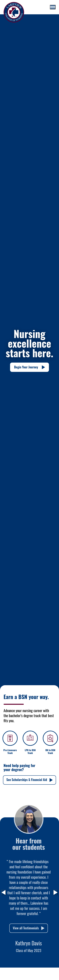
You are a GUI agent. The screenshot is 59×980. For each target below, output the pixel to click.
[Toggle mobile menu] (53, 7)
